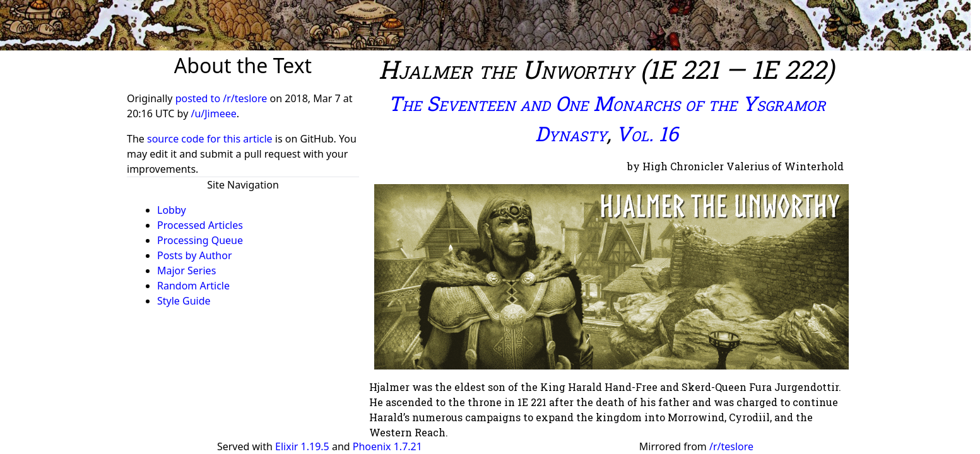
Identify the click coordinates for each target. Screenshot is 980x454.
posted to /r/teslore (223, 98)
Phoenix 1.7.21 (387, 446)
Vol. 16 (647, 133)
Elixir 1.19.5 (302, 446)
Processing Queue (200, 240)
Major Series (186, 271)
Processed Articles (200, 225)
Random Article (193, 286)
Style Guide (184, 301)
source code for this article (210, 139)
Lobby (172, 210)
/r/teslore (731, 446)
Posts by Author (195, 255)
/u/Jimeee (213, 113)
